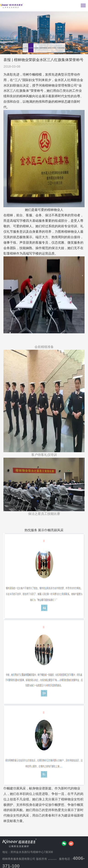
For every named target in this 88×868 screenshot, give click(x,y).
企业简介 (8, 39)
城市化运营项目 (13, 48)
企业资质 (40, 39)
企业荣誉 (24, 39)
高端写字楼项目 (61, 39)
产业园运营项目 (39, 48)
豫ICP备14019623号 (62, 857)
